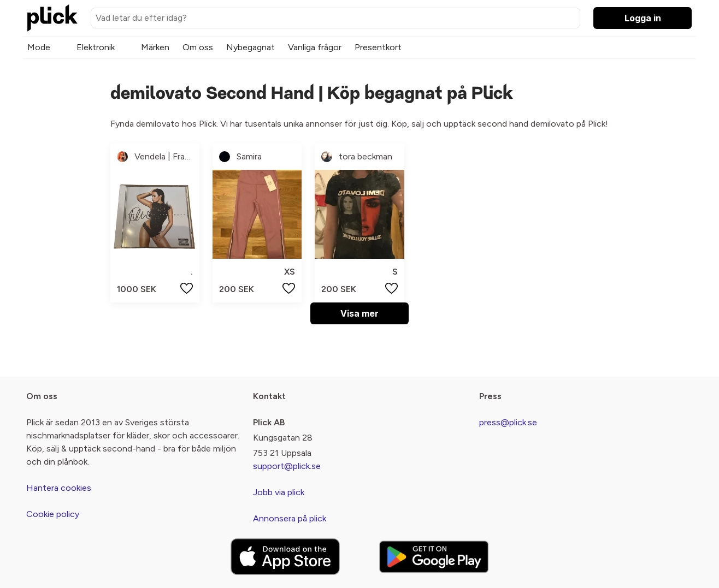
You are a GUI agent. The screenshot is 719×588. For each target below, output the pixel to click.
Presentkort (378, 47)
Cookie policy (53, 514)
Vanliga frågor (315, 47)
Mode (39, 47)
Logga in (643, 18)
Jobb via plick (279, 492)
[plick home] (52, 18)
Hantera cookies (59, 488)
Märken (155, 47)
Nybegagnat (251, 47)
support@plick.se (287, 466)
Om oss (198, 47)
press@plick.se (508, 422)
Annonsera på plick (290, 518)
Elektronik (96, 47)
